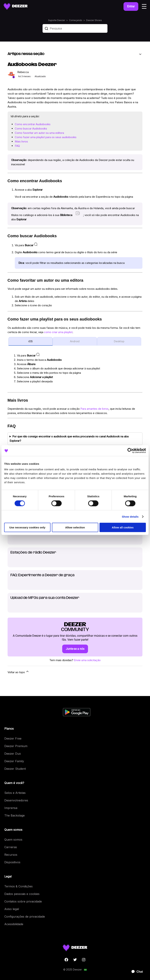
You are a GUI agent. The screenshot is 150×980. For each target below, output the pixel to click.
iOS (31, 341)
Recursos (11, 855)
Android (75, 341)
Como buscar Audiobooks (31, 129)
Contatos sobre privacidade (23, 901)
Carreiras (11, 847)
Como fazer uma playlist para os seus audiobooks (46, 137)
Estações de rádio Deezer (33, 553)
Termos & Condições (18, 886)
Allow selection (75, 527)
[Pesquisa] (75, 28)
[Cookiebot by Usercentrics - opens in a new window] (130, 451)
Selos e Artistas (15, 793)
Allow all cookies (123, 527)
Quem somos (13, 840)
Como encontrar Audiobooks (33, 124)
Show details (130, 516)
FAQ (17, 146)
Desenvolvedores (16, 800)
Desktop (119, 341)
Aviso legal (12, 909)
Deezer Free (13, 738)
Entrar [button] (131, 6)
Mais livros (21, 141)
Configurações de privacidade (25, 917)
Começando (76, 20)
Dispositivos (12, 862)
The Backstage (15, 815)
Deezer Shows (94, 20)
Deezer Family (14, 761)
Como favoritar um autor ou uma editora (39, 133)
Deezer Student (15, 769)
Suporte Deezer (57, 20)
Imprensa (11, 808)
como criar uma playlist (58, 332)
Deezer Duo (13, 754)
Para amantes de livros (94, 409)
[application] (136, 972)
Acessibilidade (14, 924)
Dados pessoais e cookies (22, 894)
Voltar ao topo (18, 672)
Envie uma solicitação (87, 660)
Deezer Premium (16, 746)
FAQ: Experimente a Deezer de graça (42, 575)
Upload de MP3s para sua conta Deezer (45, 598)
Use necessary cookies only (27, 527)
